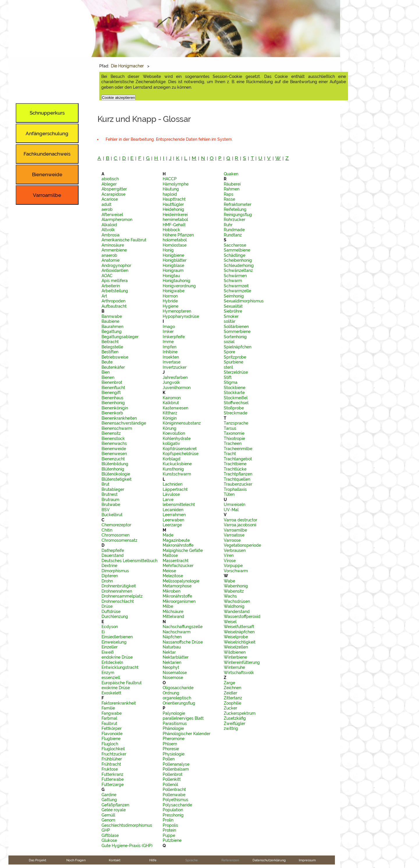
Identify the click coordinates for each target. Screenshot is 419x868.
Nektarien (172, 662)
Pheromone (174, 739)
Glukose (109, 840)
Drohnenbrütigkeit (119, 586)
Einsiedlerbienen (117, 637)
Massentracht (176, 561)
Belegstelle (112, 347)
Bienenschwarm (117, 428)
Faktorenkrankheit (119, 703)
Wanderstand (237, 612)
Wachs (230, 596)
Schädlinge (235, 255)
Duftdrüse (111, 612)
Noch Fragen (76, 860)
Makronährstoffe (178, 545)
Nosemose (173, 678)
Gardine (109, 795)
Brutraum (110, 500)
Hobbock (171, 230)
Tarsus (230, 428)
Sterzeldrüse (236, 372)
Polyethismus (175, 800)
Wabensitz (234, 591)
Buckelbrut (112, 515)
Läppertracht (175, 489)
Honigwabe (174, 291)
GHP (106, 830)
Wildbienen (235, 652)
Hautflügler (173, 204)
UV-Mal (231, 510)
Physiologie (174, 754)
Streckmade (236, 413)
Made (168, 535)
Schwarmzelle (237, 291)
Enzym (108, 673)
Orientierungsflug (179, 703)
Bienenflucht (113, 388)
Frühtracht (111, 764)
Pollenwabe (174, 795)
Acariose (110, 199)
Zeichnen (232, 688)
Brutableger (113, 489)
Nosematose (175, 673)
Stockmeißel (236, 398)
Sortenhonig (235, 337)
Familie (108, 708)
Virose (230, 561)
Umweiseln (235, 505)
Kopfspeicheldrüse (181, 454)
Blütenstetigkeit (117, 479)
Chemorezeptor (116, 525)
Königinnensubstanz (182, 423)
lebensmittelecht (179, 505)
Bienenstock (113, 439)
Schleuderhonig (239, 265)
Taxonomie (234, 433)
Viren (229, 555)
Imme (168, 342)
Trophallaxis (235, 489)
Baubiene (110, 321)
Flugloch (110, 744)
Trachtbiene (235, 464)
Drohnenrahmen (117, 591)
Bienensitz (111, 433)
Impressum (307, 860)
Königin (170, 418)
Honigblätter (175, 260)
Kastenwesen (175, 408)
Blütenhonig (113, 469)
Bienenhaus (112, 398)
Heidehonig (173, 209)
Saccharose (235, 245)
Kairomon (172, 398)
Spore (229, 352)
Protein (169, 830)
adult (106, 204)
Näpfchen (172, 637)
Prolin (168, 820)
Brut (105, 484)
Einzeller (110, 647)
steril (228, 367)
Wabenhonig (236, 586)
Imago (169, 327)
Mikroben (172, 591)
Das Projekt (38, 860)
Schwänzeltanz (238, 270)
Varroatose (234, 535)
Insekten (171, 357)
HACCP (170, 179)
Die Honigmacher (127, 66)
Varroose (232, 540)
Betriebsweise (115, 357)
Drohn (107, 581)
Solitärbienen (236, 327)
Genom (108, 820)
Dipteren (110, 576)
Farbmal (109, 718)
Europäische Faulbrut (122, 683)
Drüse (107, 606)
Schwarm (233, 281)
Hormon (170, 296)
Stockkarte (234, 393)
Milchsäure (173, 612)
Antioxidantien (115, 270)
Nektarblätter (176, 657)
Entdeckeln (112, 662)
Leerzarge (172, 525)
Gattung (109, 800)
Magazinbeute (176, 540)
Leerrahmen (174, 515)
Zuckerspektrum (240, 713)
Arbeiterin (111, 286)
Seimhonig (234, 296)
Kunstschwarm (177, 474)
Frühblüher (112, 759)
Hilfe (153, 860)
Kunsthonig (173, 469)
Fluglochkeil (113, 749)
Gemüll (108, 815)
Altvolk (108, 230)
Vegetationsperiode (242, 545)
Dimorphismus (115, 571)
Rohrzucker (235, 220)
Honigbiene (173, 255)
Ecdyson (110, 627)
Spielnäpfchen (238, 347)
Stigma (231, 382)
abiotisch (110, 179)
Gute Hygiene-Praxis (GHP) (127, 846)
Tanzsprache (236, 423)
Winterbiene (235, 657)
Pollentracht (174, 789)
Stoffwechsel (236, 403)
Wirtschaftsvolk (239, 673)
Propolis (170, 825)
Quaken (231, 174)
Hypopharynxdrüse (181, 316)
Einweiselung (114, 642)
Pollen (169, 759)
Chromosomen (116, 535)
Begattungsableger (120, 337)
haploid (170, 194)
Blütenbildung (115, 464)
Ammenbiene (114, 250)
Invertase (172, 362)
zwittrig (231, 728)
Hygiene (171, 306)
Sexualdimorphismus (244, 301)
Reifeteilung (235, 209)
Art (104, 296)
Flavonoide (112, 734)
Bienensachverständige (124, 423)
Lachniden (173, 484)
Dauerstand (113, 555)
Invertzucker (175, 367)
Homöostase (175, 245)
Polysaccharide (177, 805)
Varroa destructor (240, 520)
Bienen (108, 377)
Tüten (229, 494)
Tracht (230, 454)
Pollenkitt (172, 779)
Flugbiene (111, 739)
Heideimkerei (175, 215)
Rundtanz (233, 235)
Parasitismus (175, 723)
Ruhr (228, 225)
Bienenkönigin (115, 408)
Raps (229, 194)
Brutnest (110, 494)
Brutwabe (111, 505)
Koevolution (174, 433)
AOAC (107, 276)
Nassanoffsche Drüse (183, 642)
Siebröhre (233, 311)
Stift (228, 377)
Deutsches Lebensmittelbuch (129, 561)
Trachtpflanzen (238, 474)
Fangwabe (112, 713)
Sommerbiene (237, 331)
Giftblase (110, 835)
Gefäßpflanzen (115, 805)
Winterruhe (234, 667)
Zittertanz (233, 698)
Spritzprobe (235, 357)
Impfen (169, 347)
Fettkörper (112, 728)
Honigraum (173, 270)
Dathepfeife (113, 550)
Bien (106, 372)
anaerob (109, 255)
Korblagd (172, 459)
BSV (106, 510)
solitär (230, 321)
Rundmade (234, 230)
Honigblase (173, 265)
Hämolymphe (176, 184)
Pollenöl (170, 785)
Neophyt (171, 667)
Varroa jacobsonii (240, 525)
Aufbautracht (114, 306)
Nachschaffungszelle (183, 627)
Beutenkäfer (113, 367)
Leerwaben (173, 520)
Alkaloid (109, 225)
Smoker (231, 316)
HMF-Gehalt (174, 225)
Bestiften (110, 352)
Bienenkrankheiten (119, 418)
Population (173, 810)
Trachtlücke (235, 469)
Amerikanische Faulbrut (124, 240)
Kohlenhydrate (177, 439)
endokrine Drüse (117, 657)
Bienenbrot (112, 382)
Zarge (229, 683)
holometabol (175, 240)
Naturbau (172, 647)
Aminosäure (113, 245)
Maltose (170, 555)
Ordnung (171, 693)
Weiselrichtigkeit (240, 642)
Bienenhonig (113, 403)
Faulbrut (109, 723)
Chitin (107, 530)
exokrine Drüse (116, 688)
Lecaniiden (173, 510)
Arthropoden (113, 301)
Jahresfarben (175, 377)
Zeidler (230, 693)
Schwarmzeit (236, 286)
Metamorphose (177, 586)
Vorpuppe (233, 566)
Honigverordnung (179, 286)
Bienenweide (114, 449)
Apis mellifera (115, 281)
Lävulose (171, 494)
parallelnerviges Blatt (183, 718)
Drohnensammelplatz (122, 596)
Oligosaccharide (178, 688)
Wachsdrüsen (237, 601)
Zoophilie (232, 703)
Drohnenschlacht (118, 601)
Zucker (230, 708)
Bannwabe (112, 316)
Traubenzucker (238, 484)
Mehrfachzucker (178, 566)
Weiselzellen (236, 647)
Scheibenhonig (238, 260)
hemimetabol (175, 220)
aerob (107, 209)
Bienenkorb (112, 413)
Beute (107, 362)
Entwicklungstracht (120, 667)
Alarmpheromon (117, 220)
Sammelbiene (237, 250)
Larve (168, 500)
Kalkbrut (171, 403)
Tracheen (233, 443)
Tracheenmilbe (238, 449)
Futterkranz (112, 774)
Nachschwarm (177, 632)
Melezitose (173, 576)
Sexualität (233, 306)
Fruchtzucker (114, 754)
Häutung (171, 189)
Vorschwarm (236, 571)
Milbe (168, 606)
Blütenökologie (116, 474)
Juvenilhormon (177, 388)
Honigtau (171, 276)
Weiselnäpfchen (239, 632)
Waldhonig (234, 606)
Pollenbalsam (176, 769)
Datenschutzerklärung (269, 860)
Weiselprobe (236, 637)
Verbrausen (235, 550)
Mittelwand (173, 616)
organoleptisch (177, 698)
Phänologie (173, 728)
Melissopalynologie (181, 581)
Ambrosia (111, 235)
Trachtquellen (237, 479)
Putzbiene (172, 840)
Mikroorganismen (179, 601)
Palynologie (174, 713)
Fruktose (110, 769)
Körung (169, 428)
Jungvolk (171, 382)
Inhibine (170, 352)
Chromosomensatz (119, 540)
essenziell (111, 678)
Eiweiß (108, 652)
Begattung (112, 331)
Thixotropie (234, 439)
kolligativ (171, 443)
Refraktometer (238, 204)
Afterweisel (112, 215)
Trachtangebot (238, 459)
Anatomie (111, 260)
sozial (229, 342)
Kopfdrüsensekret (180, 449)
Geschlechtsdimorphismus (127, 825)
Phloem (170, 744)
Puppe (169, 835)
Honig (168, 250)
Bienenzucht (113, 459)
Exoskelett (111, 693)
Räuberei (232, 184)
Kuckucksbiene (177, 464)
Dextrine (109, 566)
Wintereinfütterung (242, 662)
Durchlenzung (115, 616)
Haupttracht (174, 199)
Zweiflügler (235, 723)
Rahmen (232, 189)
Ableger (109, 184)
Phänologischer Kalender (187, 734)
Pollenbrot (173, 774)
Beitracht (110, 342)
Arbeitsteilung (115, 291)
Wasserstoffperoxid (242, 616)
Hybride (170, 301)
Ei (103, 632)
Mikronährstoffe (177, 596)
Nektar (169, 652)
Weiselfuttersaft (239, 627)
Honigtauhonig (176, 281)
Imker (168, 331)
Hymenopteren (177, 311)
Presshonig (173, 815)
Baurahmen (112, 327)
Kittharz (170, 413)
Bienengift (111, 393)
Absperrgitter (114, 189)
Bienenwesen (114, 454)
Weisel (230, 622)
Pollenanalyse (176, 764)
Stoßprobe (234, 408)
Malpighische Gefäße (183, 550)
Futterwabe (113, 779)
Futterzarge (113, 785)
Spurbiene (234, 362)
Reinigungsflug (238, 215)
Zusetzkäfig (235, 718)
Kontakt (115, 860)
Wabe (229, 581)
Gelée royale (114, 810)
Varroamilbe (235, 530)
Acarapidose (113, 194)
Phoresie (171, 749)
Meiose (169, 571)
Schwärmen (235, 276)
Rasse (229, 199)
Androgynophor (116, 265)
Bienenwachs (114, 443)
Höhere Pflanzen (178, 235)
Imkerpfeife (174, 337)
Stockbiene (235, 388)
